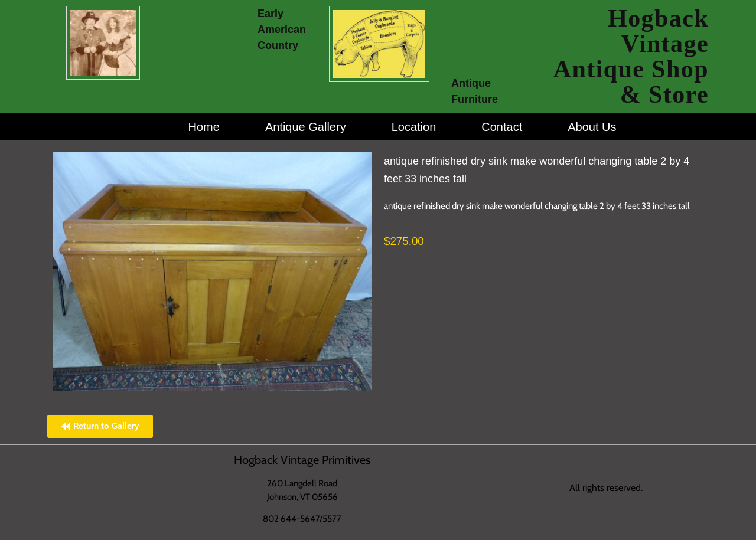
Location (414, 127)
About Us (592, 127)
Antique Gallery (306, 127)
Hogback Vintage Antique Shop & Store (631, 56)
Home (204, 127)
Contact (502, 127)
